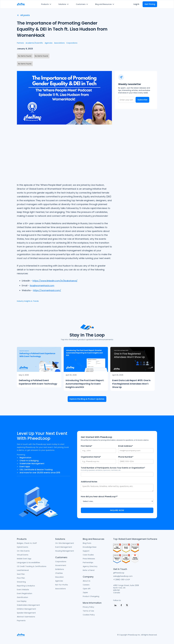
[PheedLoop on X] (127, 605)
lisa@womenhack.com (42, 286)
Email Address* (126, 446)
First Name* (87, 446)
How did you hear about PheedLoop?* (99, 497)
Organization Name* (91, 457)
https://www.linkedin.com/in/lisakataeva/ (55, 281)
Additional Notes (89, 482)
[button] (47, 4)
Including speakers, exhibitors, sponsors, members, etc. (101, 470)
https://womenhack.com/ (47, 290)
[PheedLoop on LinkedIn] (115, 605)
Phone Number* (126, 457)
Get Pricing (150, 4)
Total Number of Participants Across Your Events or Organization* (113, 468)
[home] (21, 4)
